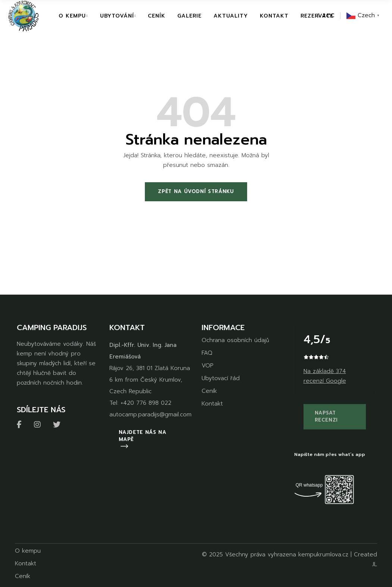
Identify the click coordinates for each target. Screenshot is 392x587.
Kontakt (212, 404)
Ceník (209, 391)
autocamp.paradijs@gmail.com (150, 414)
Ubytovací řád (221, 378)
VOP (207, 366)
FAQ (207, 353)
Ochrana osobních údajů (235, 340)
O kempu (28, 551)
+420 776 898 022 (146, 403)
